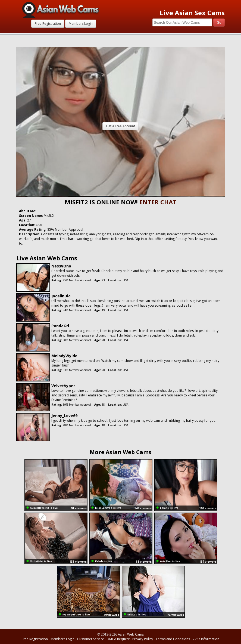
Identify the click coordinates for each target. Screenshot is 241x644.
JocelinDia (61, 296)
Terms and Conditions (173, 639)
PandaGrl (60, 326)
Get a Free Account (121, 126)
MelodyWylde (64, 356)
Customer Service (91, 639)
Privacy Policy (143, 639)
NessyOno (61, 266)
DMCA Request (118, 639)
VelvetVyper (63, 386)
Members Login (81, 24)
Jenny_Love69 (64, 416)
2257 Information (206, 639)
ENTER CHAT (158, 202)
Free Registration (48, 24)
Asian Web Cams (131, 634)
